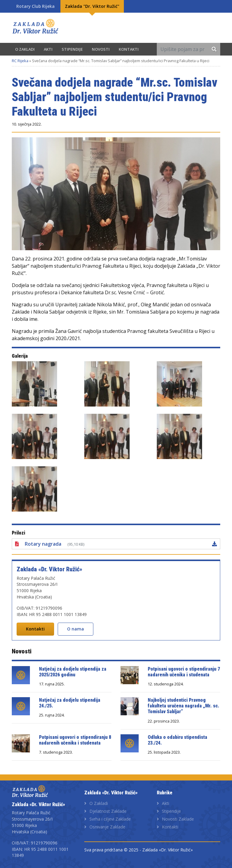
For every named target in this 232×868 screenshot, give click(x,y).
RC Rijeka (20, 61)
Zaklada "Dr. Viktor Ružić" (92, 6)
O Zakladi (25, 49)
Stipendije (72, 49)
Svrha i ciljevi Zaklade (110, 819)
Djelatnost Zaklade (108, 811)
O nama (76, 629)
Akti (48, 49)
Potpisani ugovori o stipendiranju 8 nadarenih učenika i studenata (75, 740)
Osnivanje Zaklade (107, 827)
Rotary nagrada (43, 544)
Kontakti (129, 49)
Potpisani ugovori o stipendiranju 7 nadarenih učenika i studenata (184, 672)
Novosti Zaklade (178, 819)
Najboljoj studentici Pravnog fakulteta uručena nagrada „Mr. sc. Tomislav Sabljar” (184, 706)
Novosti (101, 49)
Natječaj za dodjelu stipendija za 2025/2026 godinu (73, 672)
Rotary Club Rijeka (35, 6)
